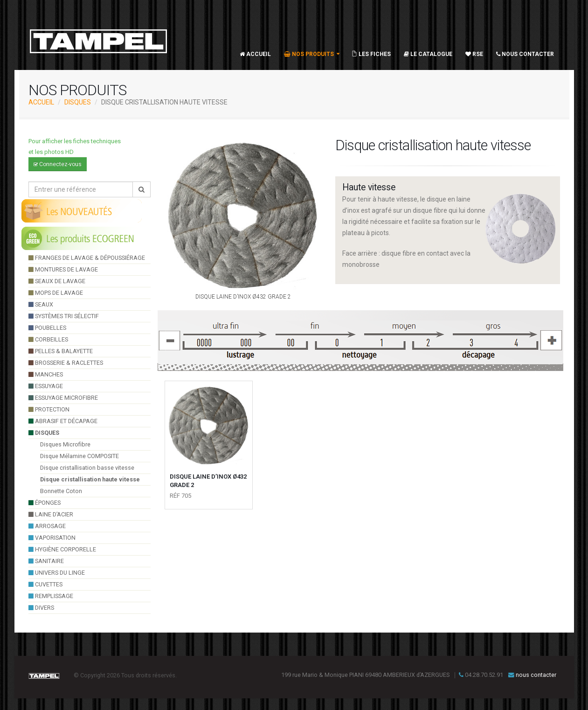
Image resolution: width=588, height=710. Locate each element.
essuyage (46, 386)
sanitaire (46, 561)
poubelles (47, 328)
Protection (49, 409)
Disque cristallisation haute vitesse (90, 479)
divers (41, 608)
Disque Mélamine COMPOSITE (80, 456)
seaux (41, 304)
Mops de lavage (56, 293)
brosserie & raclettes (66, 363)
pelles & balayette (61, 351)
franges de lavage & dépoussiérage (87, 258)
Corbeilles (48, 339)
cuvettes (45, 584)
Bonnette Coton (61, 491)
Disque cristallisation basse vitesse (87, 468)
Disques (78, 102)
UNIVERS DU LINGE (57, 573)
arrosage (47, 526)
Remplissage (51, 596)
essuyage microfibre (63, 398)
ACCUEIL (41, 102)
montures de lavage (63, 269)
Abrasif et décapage (63, 421)
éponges (45, 503)
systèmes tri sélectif (64, 316)
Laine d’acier (51, 514)
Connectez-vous (58, 164)
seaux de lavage (57, 281)
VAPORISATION (52, 538)
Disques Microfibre (65, 444)
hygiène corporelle (62, 549)
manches (46, 374)
